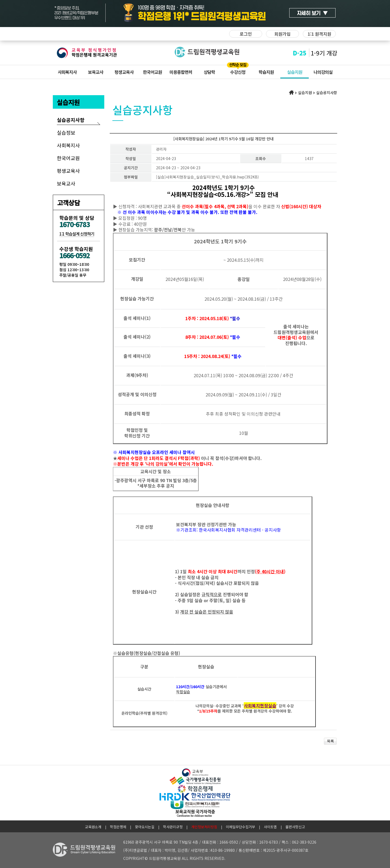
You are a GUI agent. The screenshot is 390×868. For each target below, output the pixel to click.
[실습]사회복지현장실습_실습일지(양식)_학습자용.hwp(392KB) (207, 177)
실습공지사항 (71, 120)
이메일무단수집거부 (240, 827)
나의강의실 (323, 72)
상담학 (209, 72)
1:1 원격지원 (319, 34)
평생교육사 (124, 72)
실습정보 (66, 132)
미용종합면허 (181, 72)
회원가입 (282, 34)
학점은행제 (118, 827)
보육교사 (96, 72)
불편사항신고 (295, 827)
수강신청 (238, 72)
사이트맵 (270, 827)
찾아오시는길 (145, 827)
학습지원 (266, 72)
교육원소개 (93, 827)
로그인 (246, 34)
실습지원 (295, 72)
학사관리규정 (173, 827)
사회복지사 (67, 72)
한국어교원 (152, 72)
